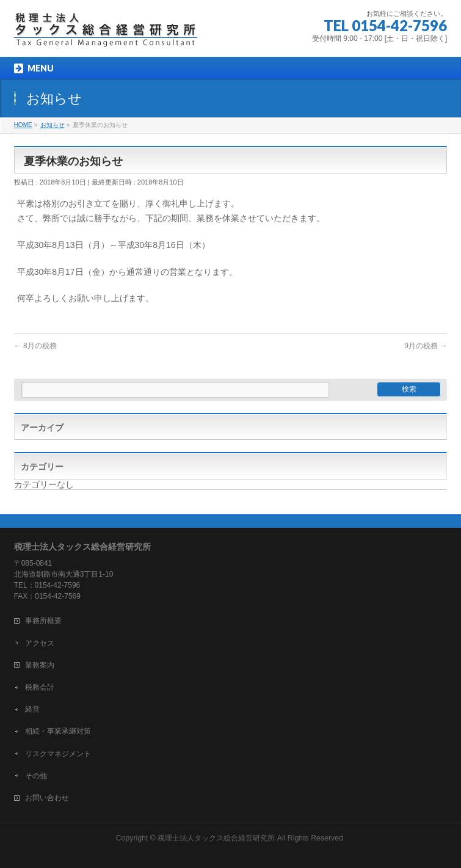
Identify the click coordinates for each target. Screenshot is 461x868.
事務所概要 (43, 621)
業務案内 (40, 665)
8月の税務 (35, 346)
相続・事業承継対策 (58, 731)
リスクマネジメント (58, 754)
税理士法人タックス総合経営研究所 (216, 838)
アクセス (40, 643)
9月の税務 (426, 346)
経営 (32, 709)
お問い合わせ (47, 798)
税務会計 (40, 687)
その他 (36, 776)
